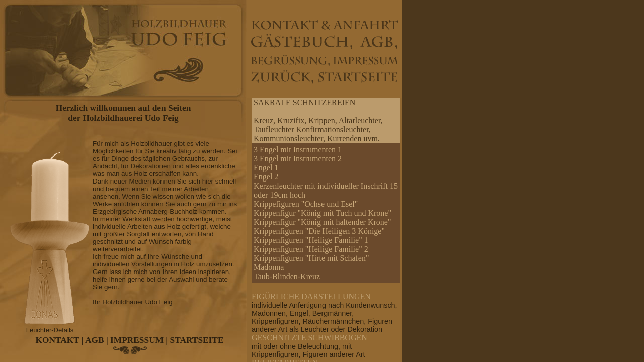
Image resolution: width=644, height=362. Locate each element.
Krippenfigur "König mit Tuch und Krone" (323, 213)
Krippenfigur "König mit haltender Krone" (322, 222)
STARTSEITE (197, 340)
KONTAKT (58, 340)
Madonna (269, 267)
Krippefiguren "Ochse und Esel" (306, 204)
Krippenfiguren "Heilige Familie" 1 (311, 240)
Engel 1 (266, 168)
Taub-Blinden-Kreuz (287, 276)
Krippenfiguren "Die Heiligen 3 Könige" (319, 231)
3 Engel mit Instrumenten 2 (298, 159)
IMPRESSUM (137, 340)
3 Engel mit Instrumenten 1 (298, 150)
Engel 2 (266, 177)
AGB (95, 340)
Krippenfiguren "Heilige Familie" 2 (311, 249)
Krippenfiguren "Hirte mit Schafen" (311, 258)
